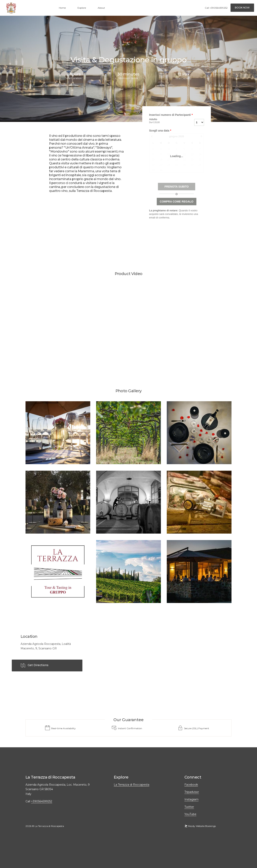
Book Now (242, 8)
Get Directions (35, 665)
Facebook (191, 785)
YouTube (190, 814)
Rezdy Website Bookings (200, 826)
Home (62, 8)
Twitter (189, 807)
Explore (82, 8)
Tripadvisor (192, 792)
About (101, 8)
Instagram (191, 799)
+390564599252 (219, 8)
